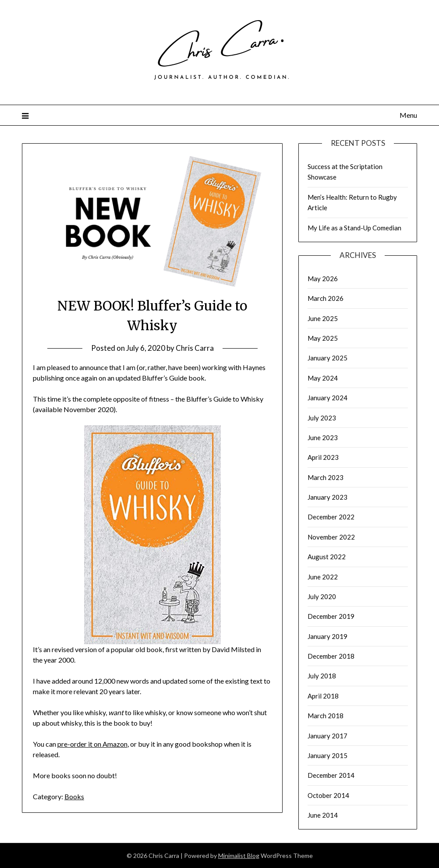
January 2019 (327, 636)
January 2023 (327, 497)
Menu (408, 115)
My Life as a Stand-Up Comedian (354, 228)
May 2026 (323, 279)
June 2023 (323, 438)
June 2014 (323, 815)
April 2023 (323, 457)
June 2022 (323, 577)
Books (74, 796)
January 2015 (327, 755)
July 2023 (322, 418)
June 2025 (323, 318)
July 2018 (322, 676)
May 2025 (323, 338)
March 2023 (326, 477)
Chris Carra (195, 348)
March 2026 (326, 298)
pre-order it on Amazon (92, 744)
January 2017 (327, 736)
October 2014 (328, 795)
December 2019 (331, 616)
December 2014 (331, 775)
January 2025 (327, 358)
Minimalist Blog (239, 856)
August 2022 (327, 557)
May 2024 (323, 378)
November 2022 (331, 537)
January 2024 (327, 398)
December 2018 (331, 656)
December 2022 (331, 517)
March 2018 (326, 716)
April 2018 (323, 696)
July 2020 (322, 596)
